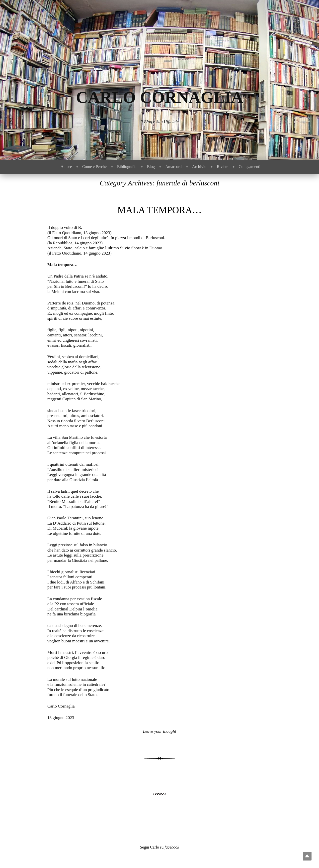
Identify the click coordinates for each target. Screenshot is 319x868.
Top (307, 856)
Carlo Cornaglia (160, 97)
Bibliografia (127, 167)
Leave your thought (160, 731)
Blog (151, 167)
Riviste (223, 167)
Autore (66, 167)
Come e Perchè (94, 167)
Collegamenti (250, 167)
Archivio (199, 167)
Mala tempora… (159, 210)
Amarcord (173, 167)
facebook (172, 847)
